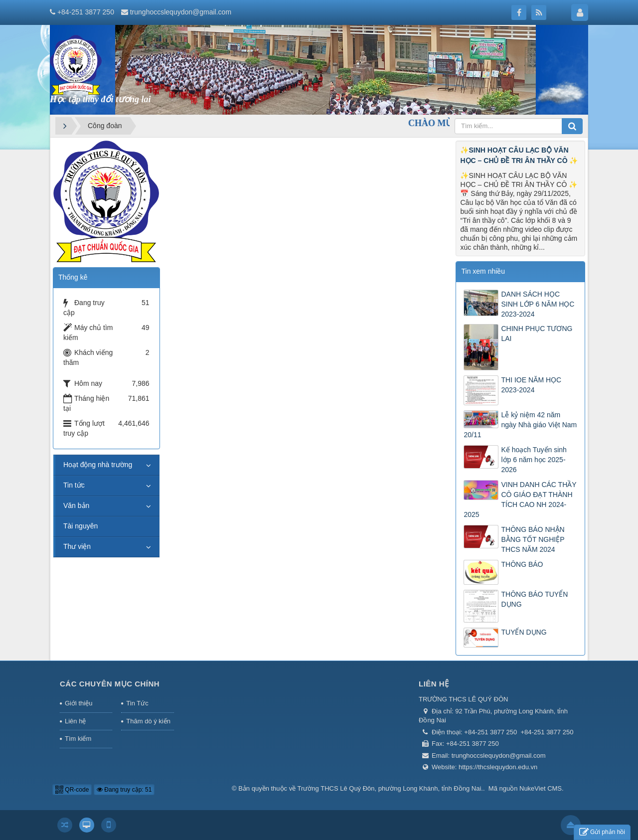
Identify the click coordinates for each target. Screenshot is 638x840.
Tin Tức (137, 703)
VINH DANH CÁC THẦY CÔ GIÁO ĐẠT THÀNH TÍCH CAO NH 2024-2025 (520, 500)
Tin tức (74, 485)
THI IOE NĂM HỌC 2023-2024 (531, 385)
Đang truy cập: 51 (124, 790)
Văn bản (76, 505)
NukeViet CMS (541, 788)
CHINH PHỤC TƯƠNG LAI (537, 334)
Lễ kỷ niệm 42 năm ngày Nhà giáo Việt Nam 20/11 (520, 425)
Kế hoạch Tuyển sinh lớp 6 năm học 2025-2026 (534, 460)
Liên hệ (75, 721)
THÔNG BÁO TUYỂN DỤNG (534, 599)
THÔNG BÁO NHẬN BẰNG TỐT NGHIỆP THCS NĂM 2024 (533, 539)
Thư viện (77, 546)
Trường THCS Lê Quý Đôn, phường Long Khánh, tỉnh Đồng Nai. (390, 788)
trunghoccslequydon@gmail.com (181, 12)
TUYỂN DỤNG (524, 632)
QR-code (72, 790)
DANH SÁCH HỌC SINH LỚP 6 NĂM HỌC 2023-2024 (538, 304)
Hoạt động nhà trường (98, 465)
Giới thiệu (79, 703)
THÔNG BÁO (522, 564)
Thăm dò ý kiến (148, 721)
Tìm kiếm (78, 739)
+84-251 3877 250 (86, 12)
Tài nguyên (80, 526)
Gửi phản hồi (602, 832)
